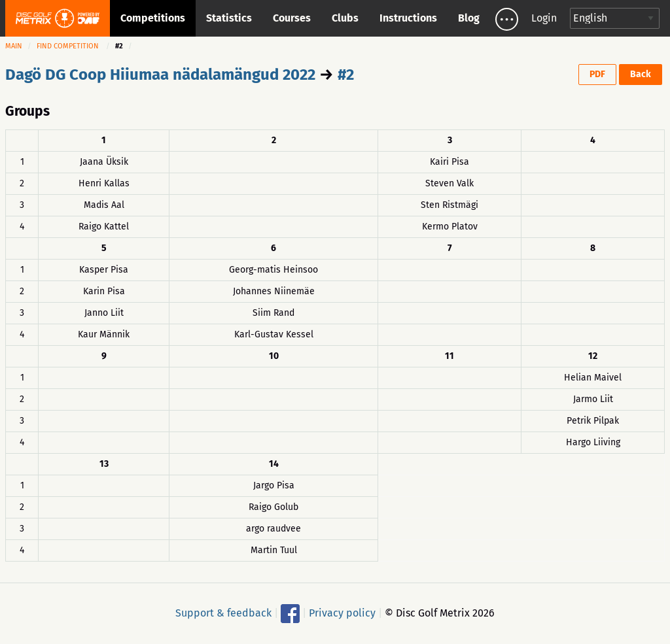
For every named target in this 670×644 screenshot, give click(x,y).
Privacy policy (342, 612)
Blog (469, 18)
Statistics (229, 18)
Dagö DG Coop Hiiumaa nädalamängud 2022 (160, 75)
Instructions (408, 18)
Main (14, 46)
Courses (292, 18)
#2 (346, 75)
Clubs (345, 18)
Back (641, 74)
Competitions (153, 18)
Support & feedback (223, 612)
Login (544, 18)
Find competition (68, 46)
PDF (597, 74)
